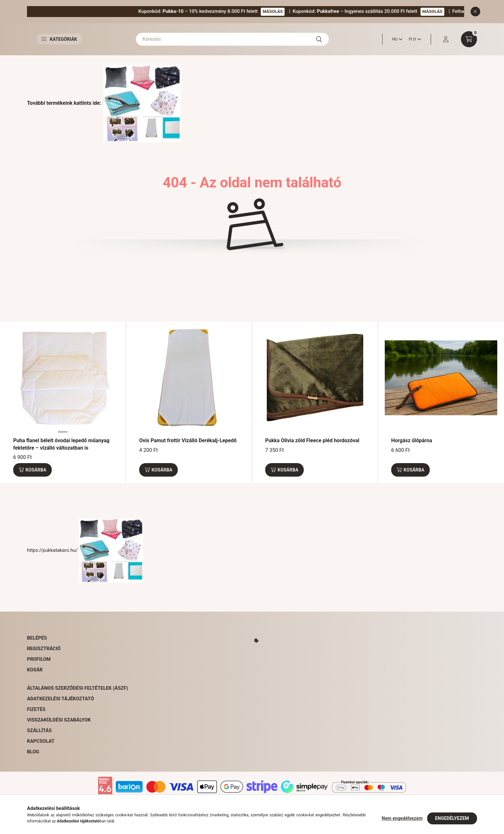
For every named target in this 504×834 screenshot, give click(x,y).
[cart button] (469, 39)
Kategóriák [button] (59, 39)
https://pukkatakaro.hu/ (85, 550)
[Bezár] (475, 12)
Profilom (39, 659)
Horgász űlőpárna (412, 440)
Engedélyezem (452, 818)
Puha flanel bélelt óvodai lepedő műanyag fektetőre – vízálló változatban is (61, 444)
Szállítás (39, 731)
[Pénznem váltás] (413, 39)
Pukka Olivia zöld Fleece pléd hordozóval (312, 440)
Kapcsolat (41, 741)
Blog (33, 752)
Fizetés (36, 709)
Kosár (35, 670)
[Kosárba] (32, 470)
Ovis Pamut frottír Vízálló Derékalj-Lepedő (188, 440)
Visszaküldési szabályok (59, 720)
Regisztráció (44, 649)
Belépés (37, 638)
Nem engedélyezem (402, 818)
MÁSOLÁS (308, 11)
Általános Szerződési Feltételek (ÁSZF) (77, 688)
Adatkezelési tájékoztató (60, 699)
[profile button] (446, 39)
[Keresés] (232, 39)
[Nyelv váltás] (396, 39)
